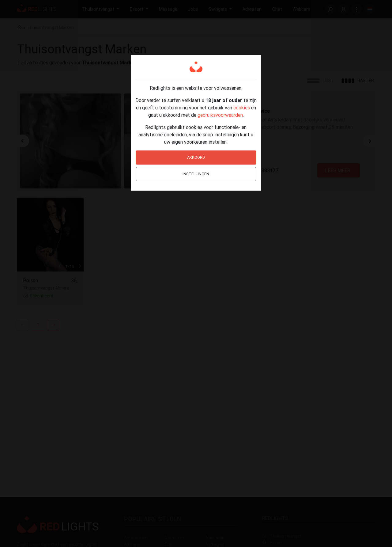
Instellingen (196, 174)
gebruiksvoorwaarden (220, 115)
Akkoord (196, 157)
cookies (242, 108)
